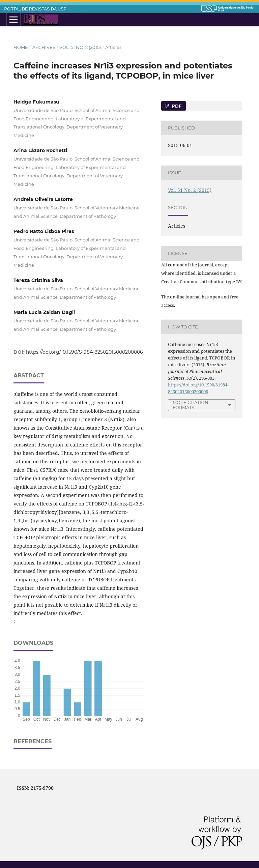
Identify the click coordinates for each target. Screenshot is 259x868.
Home (21, 47)
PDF (176, 106)
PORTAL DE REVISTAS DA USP (35, 9)
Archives (44, 47)
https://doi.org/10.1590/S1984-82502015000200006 (84, 352)
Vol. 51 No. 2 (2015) (80, 47)
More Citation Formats (191, 405)
